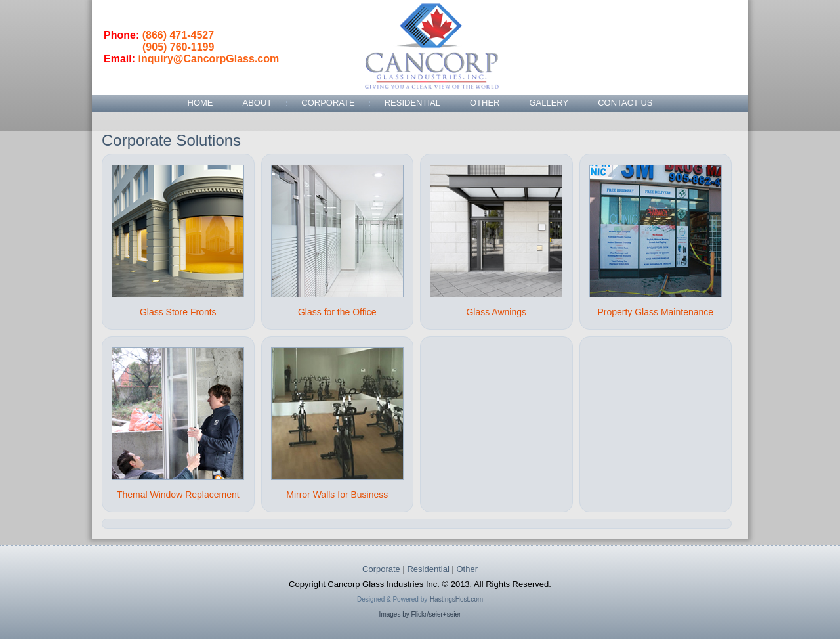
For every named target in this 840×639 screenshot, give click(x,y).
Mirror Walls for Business (337, 495)
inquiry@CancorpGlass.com (208, 59)
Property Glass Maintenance (655, 312)
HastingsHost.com (456, 599)
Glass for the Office (337, 312)
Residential (412, 103)
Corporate (328, 103)
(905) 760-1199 (178, 47)
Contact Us (625, 103)
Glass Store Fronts (178, 312)
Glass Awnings (496, 312)
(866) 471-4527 (178, 35)
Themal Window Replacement (178, 495)
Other (485, 103)
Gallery (549, 103)
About (258, 103)
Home (200, 103)
